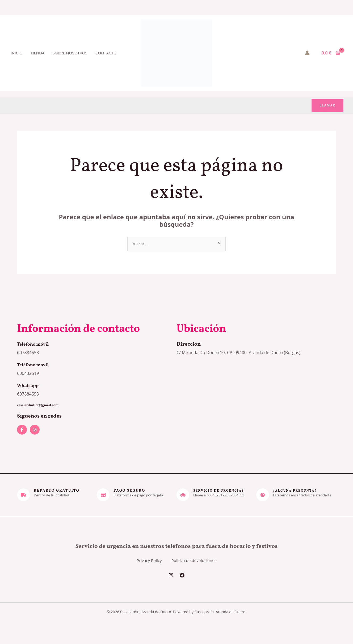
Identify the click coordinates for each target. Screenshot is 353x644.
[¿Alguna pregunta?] (263, 495)
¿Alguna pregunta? (297, 491)
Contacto (106, 53)
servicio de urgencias (222, 491)
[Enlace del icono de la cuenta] (307, 53)
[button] (327, 105)
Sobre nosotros (70, 53)
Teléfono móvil (36, 345)
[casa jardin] (256, 402)
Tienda (37, 53)
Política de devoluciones (198, 565)
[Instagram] (171, 585)
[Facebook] (182, 585)
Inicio (17, 53)
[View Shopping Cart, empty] (331, 53)
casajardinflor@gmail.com (41, 406)
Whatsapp (30, 386)
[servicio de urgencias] (183, 495)
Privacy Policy (144, 565)
